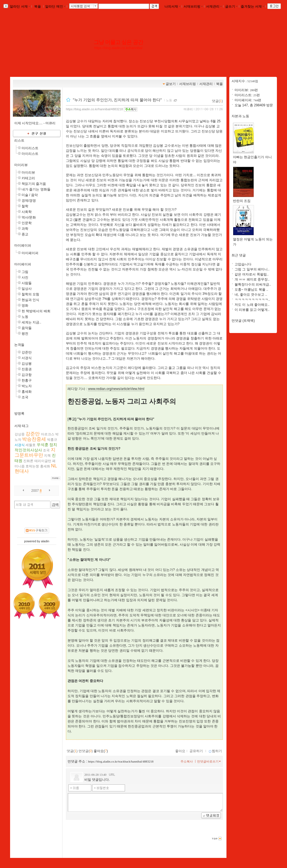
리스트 (19, 141)
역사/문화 (29, 217)
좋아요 (180, 751)
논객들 (19, 345)
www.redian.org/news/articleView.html (116, 389)
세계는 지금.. (31, 322)
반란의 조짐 (243, 199)
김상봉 (27, 364)
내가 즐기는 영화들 (36, 189)
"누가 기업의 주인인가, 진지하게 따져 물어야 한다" (118, 100)
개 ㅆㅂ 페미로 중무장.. (252, 279)
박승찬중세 (34, 439)
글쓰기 (231, 6)
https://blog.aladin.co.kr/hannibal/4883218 (94, 109)
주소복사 (187, 761)
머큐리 (188, 109)
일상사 (27, 289)
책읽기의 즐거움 (34, 184)
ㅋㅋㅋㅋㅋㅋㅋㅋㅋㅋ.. (252, 300)
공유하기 (196, 751)
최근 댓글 (239, 255)
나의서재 (172, 6)
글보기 (171, 84)
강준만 (27, 352)
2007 (35, 491)
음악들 (27, 328)
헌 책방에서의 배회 (36, 311)
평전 (25, 334)
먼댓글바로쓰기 (209, 761)
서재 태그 (21, 426)
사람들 (27, 283)
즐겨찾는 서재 (252, 6)
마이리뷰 (21, 165)
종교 (25, 234)
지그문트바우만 (35, 453)
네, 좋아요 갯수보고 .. (251, 295)
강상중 (20, 434)
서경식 (27, 358)
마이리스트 (30, 148)
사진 (25, 277)
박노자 (27, 386)
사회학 (27, 212)
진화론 (28, 461)
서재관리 (214, 6)
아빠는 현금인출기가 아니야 (252, 158)
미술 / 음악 (30, 195)
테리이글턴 (43, 461)
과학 (25, 229)
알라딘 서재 (19, 6)
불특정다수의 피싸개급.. (253, 284)
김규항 (27, 375)
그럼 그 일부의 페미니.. (252, 269)
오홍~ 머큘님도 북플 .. (251, 290)
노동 (25, 317)
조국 (25, 397)
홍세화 (27, 392)
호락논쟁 (32, 466)
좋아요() (101, 751)
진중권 (27, 369)
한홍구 (27, 380)
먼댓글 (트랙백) (243, 321)
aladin (45, 541)
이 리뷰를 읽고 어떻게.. (252, 310)
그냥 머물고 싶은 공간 (118, 42)
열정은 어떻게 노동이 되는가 (253, 240)
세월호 (31, 445)
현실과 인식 (30, 300)
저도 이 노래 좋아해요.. (252, 305)
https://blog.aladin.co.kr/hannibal (118, 48)
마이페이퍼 (23, 245)
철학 (25, 206)
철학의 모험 (30, 294)
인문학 (27, 223)
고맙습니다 (243, 264)
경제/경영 (29, 201)
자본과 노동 (240, 116)
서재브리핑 (193, 6)
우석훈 (43, 445)
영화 (25, 306)
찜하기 (215, 751)
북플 (38, 6)
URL (112, 775)
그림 (25, 272)
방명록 (19, 414)
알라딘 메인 (55, 6)
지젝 (47, 456)
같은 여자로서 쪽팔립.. (252, 274)
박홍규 (52, 440)
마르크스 (48, 434)
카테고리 (28, 178)
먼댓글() (86, 751)
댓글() (217, 101)
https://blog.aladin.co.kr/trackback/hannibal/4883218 (121, 761)
